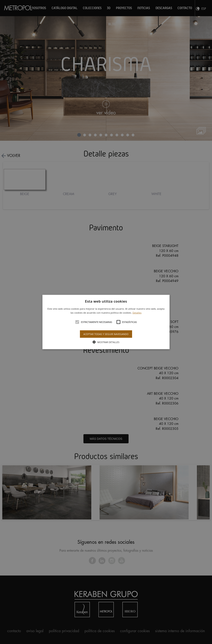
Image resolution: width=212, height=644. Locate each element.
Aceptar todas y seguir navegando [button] (106, 334)
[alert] (106, 322)
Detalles (137, 313)
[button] (106, 322)
